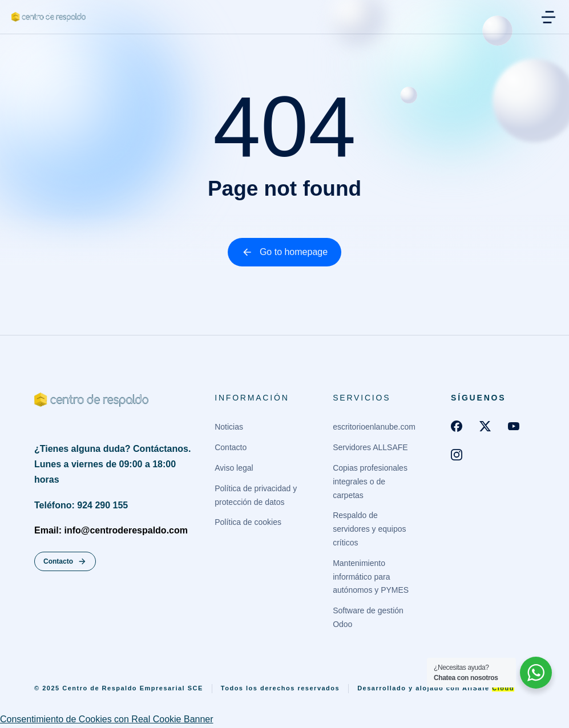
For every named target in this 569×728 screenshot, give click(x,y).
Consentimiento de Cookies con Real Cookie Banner (107, 719)
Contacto (65, 561)
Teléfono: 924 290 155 (81, 505)
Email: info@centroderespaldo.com (111, 530)
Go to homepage (284, 252)
